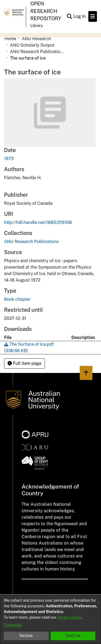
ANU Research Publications (37, 52)
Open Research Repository (46, 11)
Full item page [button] (25, 363)
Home (10, 39)
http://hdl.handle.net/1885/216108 (38, 222)
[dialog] (50, 619)
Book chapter (17, 299)
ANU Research (36, 39)
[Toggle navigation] (93, 16)
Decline (26, 636)
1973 (9, 159)
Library (37, 26)
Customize (13, 625)
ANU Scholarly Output (32, 45)
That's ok (73, 636)
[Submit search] (69, 16)
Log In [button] (80, 16)
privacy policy (69, 617)
